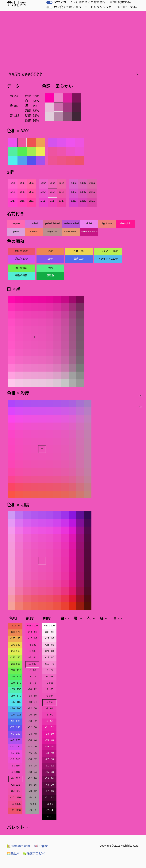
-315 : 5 (15, 626)
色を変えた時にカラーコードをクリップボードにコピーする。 (97, 7)
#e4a (62, 201)
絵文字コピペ (34, 854)
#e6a (62, 183)
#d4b (83, 201)
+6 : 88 (32, 645)
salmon (34, 231)
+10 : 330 (15, 797)
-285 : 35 (15, 638)
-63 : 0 (49, 817)
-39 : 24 (49, 778)
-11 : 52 (49, 727)
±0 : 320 (15, 778)
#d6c (74, 183)
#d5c (74, 192)
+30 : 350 (15, 810)
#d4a (92, 201)
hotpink (16, 223)
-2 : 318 (15, 772)
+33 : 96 (50, 632)
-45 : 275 (15, 740)
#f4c (13, 201)
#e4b (52, 201)
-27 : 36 (49, 759)
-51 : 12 (49, 797)
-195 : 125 (15, 677)
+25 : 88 (50, 645)
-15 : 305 (15, 753)
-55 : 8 (49, 804)
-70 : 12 (32, 791)
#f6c (13, 183)
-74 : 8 (32, 797)
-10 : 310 (15, 759)
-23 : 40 (49, 753)
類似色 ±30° (21, 251)
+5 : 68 (49, 677)
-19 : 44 (49, 746)
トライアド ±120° (108, 251)
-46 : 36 (32, 753)
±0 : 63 (50, 702)
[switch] (49, 2)
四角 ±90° (79, 251)
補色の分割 (21, 268)
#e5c (43, 192)
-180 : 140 (15, 683)
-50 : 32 (32, 759)
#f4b (22, 201)
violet (89, 223)
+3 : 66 (49, 683)
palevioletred (52, 223)
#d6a (92, 183)
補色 (50, 268)
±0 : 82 (32, 664)
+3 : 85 (32, 651)
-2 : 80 (32, 670)
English (41, 846)
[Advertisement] (74, 40)
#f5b (22, 192)
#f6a (31, 183)
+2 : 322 (15, 785)
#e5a (62, 192)
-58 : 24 (32, 772)
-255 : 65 (15, 651)
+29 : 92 (50, 638)
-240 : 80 (15, 657)
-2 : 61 (49, 708)
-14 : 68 (32, 696)
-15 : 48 (49, 740)
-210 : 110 (15, 670)
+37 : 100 (49, 626)
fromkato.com (18, 846)
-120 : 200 (15, 708)
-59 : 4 (49, 810)
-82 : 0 (32, 810)
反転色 (50, 275)
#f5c (13, 192)
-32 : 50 (32, 727)
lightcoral (107, 223)
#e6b (52, 183)
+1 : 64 (49, 696)
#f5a (31, 192)
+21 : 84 (50, 651)
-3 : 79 (32, 677)
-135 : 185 (15, 702)
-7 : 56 (49, 721)
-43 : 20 (49, 785)
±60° (50, 251)
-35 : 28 (49, 772)
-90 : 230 (15, 721)
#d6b (83, 183)
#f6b (22, 183)
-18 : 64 (32, 702)
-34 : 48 (32, 734)
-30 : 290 (15, 746)
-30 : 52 (32, 721)
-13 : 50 (49, 734)
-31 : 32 (49, 766)
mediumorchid (71, 223)
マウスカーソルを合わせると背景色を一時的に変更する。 (94, 2)
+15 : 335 (15, 804)
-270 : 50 (15, 645)
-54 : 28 (32, 766)
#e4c (43, 201)
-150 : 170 (15, 696)
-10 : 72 (32, 689)
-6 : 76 (32, 683)
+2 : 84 (32, 657)
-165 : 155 (15, 689)
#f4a (31, 201)
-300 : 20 (15, 632)
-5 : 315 (15, 766)
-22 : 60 (32, 708)
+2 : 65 (49, 689)
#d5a (92, 192)
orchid (34, 223)
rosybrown (52, 231)
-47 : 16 (49, 791)
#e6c (43, 183)
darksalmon (71, 231)
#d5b (83, 192)
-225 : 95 (15, 664)
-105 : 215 (15, 715)
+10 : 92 (32, 638)
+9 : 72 (49, 670)
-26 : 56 (32, 715)
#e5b (52, 192)
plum (16, 231)
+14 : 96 (32, 632)
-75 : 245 (15, 727)
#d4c (74, 201)
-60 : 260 (15, 734)
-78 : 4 (32, 804)
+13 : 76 (50, 664)
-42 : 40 (32, 746)
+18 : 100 (32, 626)
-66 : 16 (32, 785)
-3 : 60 (49, 715)
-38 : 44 (32, 740)
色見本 (13, 854)
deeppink (125, 223)
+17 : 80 (50, 657)
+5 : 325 (15, 791)
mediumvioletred (89, 231)
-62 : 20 (32, 778)
